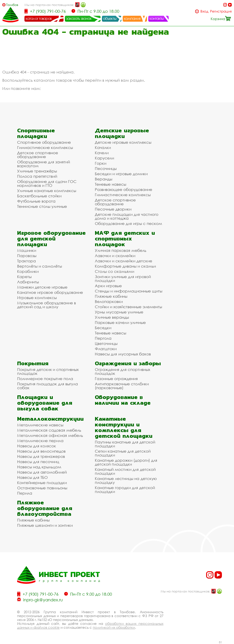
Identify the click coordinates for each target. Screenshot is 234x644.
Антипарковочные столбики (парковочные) (122, 386)
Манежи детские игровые (42, 287)
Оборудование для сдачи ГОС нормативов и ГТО (47, 183)
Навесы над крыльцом (39, 467)
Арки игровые (108, 286)
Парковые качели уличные (120, 322)
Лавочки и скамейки (115, 256)
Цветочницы (106, 343)
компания (132, 18)
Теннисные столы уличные (42, 206)
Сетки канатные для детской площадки (123, 453)
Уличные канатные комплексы (47, 191)
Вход (204, 11)
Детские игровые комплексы (123, 142)
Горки (101, 163)
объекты (110, 18)
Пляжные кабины (111, 296)
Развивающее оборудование (124, 189)
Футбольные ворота (36, 201)
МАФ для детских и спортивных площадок (125, 239)
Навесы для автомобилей (42, 472)
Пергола (103, 338)
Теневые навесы (110, 184)
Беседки (103, 328)
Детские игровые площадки (122, 133)
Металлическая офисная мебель (50, 435)
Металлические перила (40, 441)
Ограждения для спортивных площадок (122, 371)
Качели (102, 153)
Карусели (104, 158)
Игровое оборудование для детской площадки (51, 239)
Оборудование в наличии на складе (123, 400)
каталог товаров (39, 18)
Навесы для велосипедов (41, 451)
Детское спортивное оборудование (38, 155)
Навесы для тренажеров (41, 456)
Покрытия (33, 363)
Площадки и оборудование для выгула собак (45, 403)
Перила (25, 493)
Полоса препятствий (37, 176)
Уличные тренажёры (37, 171)
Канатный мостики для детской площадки (125, 471)
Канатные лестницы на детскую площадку (126, 480)
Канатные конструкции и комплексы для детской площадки (124, 427)
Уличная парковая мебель (121, 250)
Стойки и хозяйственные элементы (128, 307)
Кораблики (28, 271)
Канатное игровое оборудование (50, 292)
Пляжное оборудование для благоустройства (45, 508)
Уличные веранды (112, 317)
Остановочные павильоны (42, 488)
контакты (157, 18)
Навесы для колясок (37, 446)
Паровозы (27, 256)
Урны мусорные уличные (119, 312)
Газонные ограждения (116, 379)
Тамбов (12, 5)
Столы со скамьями (114, 271)
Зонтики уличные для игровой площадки (123, 279)
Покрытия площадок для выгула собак (48, 386)
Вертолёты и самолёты (40, 266)
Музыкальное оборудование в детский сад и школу (47, 305)
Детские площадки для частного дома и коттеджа (127, 216)
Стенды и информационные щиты (129, 291)
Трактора (27, 261)
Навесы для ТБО (32, 477)
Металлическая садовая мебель (49, 430)
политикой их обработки (114, 627)
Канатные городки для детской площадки (125, 490)
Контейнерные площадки (42, 483)
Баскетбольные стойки (39, 196)
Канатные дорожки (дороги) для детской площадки (126, 462)
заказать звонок (79, 18)
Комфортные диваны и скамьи (125, 266)
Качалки (103, 147)
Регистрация (221, 11)
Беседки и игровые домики (121, 174)
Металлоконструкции (50, 419)
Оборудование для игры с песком (128, 223)
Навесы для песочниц (38, 462)
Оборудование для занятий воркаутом (44, 164)
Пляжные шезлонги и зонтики (45, 525)
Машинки (27, 250)
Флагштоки (106, 349)
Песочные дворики (113, 209)
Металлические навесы (40, 425)
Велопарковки (109, 301)
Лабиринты (28, 282)
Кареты (24, 277)
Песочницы (106, 168)
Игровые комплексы (37, 298)
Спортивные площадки (36, 133)
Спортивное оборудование (44, 142)
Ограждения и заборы (128, 363)
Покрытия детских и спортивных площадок (48, 371)
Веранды (104, 179)
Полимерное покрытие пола (45, 379)
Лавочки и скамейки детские (124, 261)
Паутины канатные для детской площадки (125, 444)
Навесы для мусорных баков (123, 354)
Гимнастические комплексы (45, 147)
